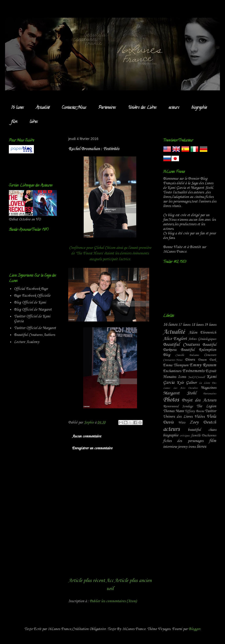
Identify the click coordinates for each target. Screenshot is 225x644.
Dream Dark (207, 360)
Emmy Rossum (203, 365)
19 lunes (210, 325)
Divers (190, 360)
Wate (182, 423)
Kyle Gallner (187, 383)
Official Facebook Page (31, 289)
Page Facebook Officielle (32, 296)
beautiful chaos (202, 430)
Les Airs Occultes (185, 388)
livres (34, 122)
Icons (182, 377)
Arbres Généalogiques (202, 339)
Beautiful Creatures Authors (34, 335)
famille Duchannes (204, 436)
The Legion (206, 406)
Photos (171, 400)
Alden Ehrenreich (202, 333)
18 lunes (197, 325)
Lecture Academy (27, 342)
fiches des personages (183, 441)
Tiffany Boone (194, 411)
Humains (170, 377)
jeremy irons (187, 447)
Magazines (208, 388)
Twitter (210, 411)
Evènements (193, 371)
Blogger (194, 629)
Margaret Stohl (180, 393)
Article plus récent (87, 581)
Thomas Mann (173, 411)
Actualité (43, 108)
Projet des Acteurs (199, 400)
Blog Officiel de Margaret (33, 310)
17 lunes (184, 325)
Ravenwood (171, 406)
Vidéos (199, 417)
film (14, 122)
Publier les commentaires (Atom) (113, 601)
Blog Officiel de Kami (30, 303)
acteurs (174, 108)
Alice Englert (175, 339)
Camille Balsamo (187, 355)
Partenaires (107, 108)
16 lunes (17, 108)
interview (170, 447)
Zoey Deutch (203, 422)
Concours (210, 355)
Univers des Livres (142, 108)
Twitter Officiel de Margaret (35, 328)
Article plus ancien (133, 581)
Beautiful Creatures (181, 345)
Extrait (211, 371)
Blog (167, 355)
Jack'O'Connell (196, 377)
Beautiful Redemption (199, 350)
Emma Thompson (176, 365)
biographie (199, 108)
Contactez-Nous (74, 108)
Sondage (188, 406)
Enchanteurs (172, 371)
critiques (185, 436)
